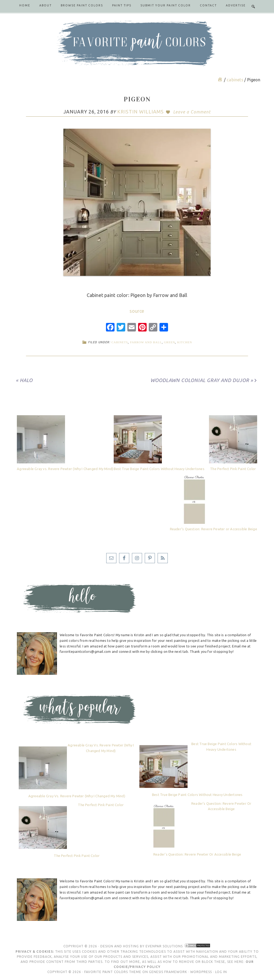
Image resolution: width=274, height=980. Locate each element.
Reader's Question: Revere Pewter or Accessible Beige (197, 854)
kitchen (184, 342)
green (170, 342)
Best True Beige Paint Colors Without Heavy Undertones (159, 469)
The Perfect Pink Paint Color (233, 469)
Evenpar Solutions (164, 946)
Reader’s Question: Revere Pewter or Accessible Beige (214, 529)
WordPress (201, 972)
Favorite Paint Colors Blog (137, 43)
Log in (221, 972)
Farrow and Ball (146, 342)
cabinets (120, 342)
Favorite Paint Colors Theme (113, 972)
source (137, 311)
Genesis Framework (168, 972)
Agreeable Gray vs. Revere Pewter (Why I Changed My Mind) (65, 469)
